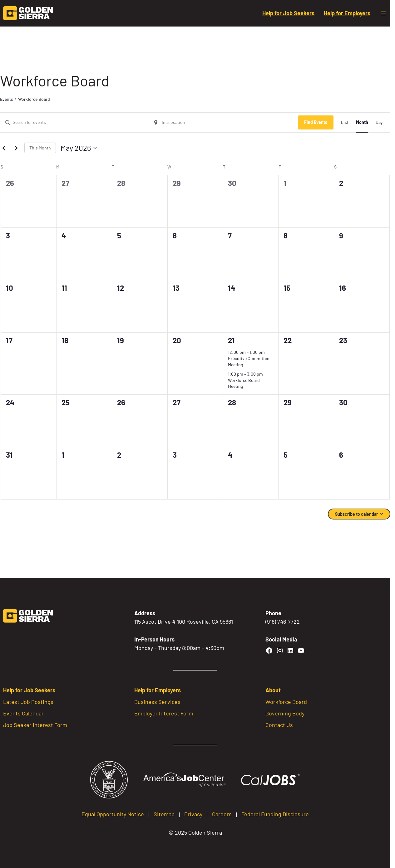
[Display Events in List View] (345, 122)
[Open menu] (383, 13)
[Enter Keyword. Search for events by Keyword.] (75, 122)
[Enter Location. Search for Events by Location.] (224, 122)
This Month (40, 148)
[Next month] (16, 148)
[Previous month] (4, 148)
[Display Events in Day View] (379, 122)
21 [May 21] (231, 340)
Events (7, 99)
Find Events (316, 122)
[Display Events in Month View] (362, 122)
